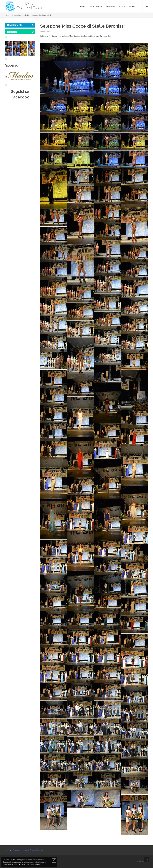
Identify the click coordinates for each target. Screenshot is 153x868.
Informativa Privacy (24, 864)
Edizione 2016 (17, 15)
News (33, 850)
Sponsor (26, 850)
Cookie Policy (37, 864)
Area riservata (142, 861)
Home (7, 15)
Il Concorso (16, 850)
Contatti (41, 850)
